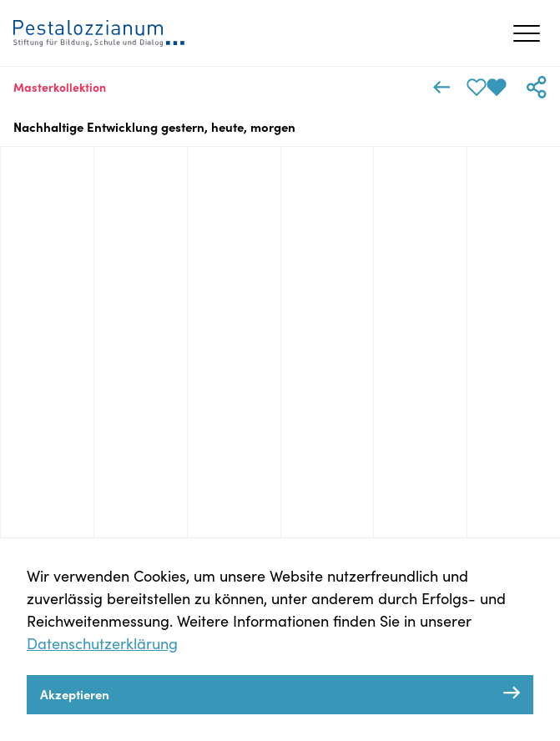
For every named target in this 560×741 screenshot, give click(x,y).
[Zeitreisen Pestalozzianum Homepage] (99, 33)
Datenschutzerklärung (102, 643)
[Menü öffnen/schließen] (527, 33)
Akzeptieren (75, 694)
